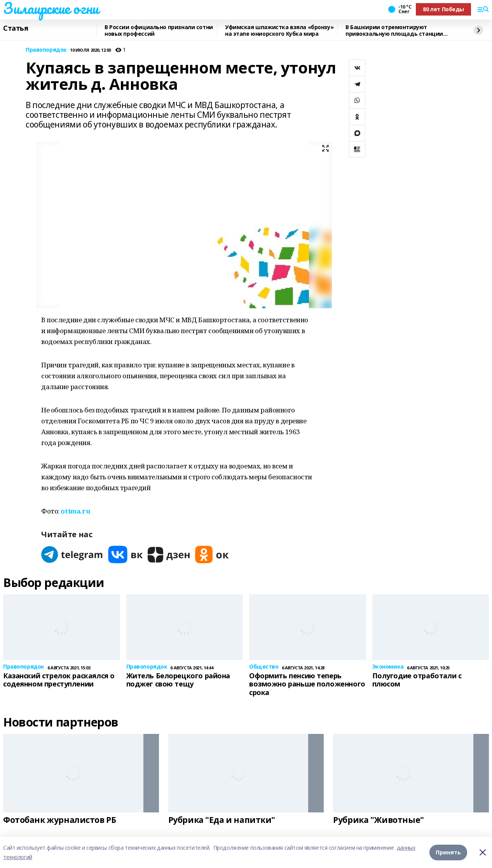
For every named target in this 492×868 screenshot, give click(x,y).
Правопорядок (46, 50)
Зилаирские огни (51, 8)
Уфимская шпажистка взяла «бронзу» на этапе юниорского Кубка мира (279, 31)
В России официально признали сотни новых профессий (159, 31)
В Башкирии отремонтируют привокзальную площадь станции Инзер (394, 31)
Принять (448, 852)
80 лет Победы (443, 9)
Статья (16, 28)
